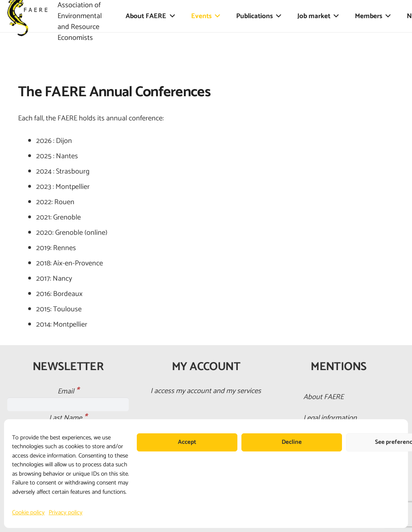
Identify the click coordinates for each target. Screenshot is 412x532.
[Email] (68, 404)
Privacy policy (66, 512)
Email (68, 391)
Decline (292, 442)
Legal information (330, 418)
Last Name (68, 418)
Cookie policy (28, 512)
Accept (187, 442)
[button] (170, 16)
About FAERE (323, 397)
